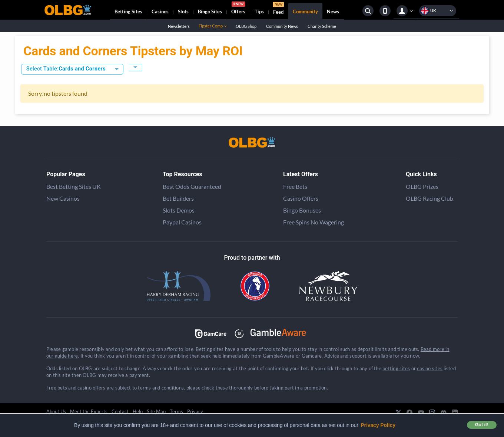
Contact (120, 411)
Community (305, 11)
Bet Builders (178, 198)
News (333, 11)
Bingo (210, 11)
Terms (176, 411)
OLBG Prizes (422, 186)
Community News (282, 26)
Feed (278, 9)
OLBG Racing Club (430, 198)
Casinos (160, 11)
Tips (259, 11)
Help (138, 411)
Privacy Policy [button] (378, 425)
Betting (128, 11)
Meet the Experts (89, 411)
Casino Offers (301, 198)
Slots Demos (179, 210)
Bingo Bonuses (302, 210)
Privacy (195, 411)
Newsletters (179, 26)
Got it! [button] (482, 425)
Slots (183, 11)
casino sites (430, 368)
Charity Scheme (322, 26)
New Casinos (63, 198)
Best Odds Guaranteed (192, 186)
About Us (56, 411)
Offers (238, 9)
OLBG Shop (246, 26)
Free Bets (295, 186)
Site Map (156, 411)
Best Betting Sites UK (74, 186)
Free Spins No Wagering (314, 222)
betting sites (396, 368)
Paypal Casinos (182, 222)
